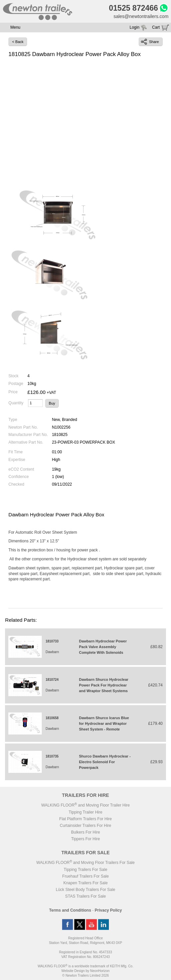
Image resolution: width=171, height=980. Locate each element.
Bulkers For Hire (86, 832)
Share (150, 42)
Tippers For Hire (85, 839)
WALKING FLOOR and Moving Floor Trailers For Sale (85, 863)
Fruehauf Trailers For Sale (85, 876)
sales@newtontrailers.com (141, 16)
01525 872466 (133, 8)
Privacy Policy (108, 910)
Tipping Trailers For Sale (85, 870)
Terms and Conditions (70, 910)
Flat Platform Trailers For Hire (85, 819)
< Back (18, 42)
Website (73, 971)
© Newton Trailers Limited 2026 (85, 975)
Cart (156, 27)
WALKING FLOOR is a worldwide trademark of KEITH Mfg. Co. (85, 966)
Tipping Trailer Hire (86, 812)
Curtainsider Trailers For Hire (85, 826)
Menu (15, 27)
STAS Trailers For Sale (85, 896)
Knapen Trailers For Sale (86, 883)
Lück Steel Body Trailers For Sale (85, 890)
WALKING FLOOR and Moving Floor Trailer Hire (85, 805)
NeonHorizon (100, 971)
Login (134, 27)
